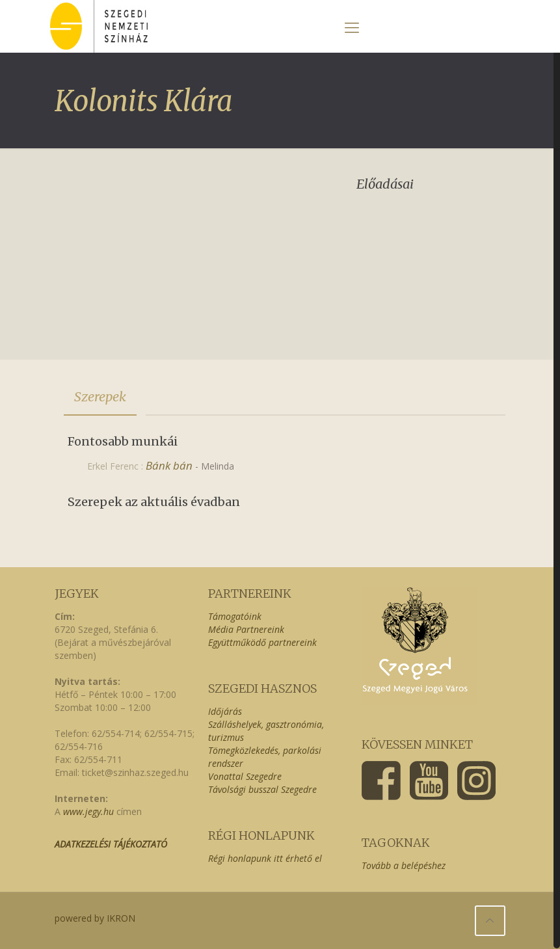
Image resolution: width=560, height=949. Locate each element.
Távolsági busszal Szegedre (262, 789)
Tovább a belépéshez (404, 865)
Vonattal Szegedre (245, 776)
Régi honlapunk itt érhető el (265, 858)
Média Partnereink (246, 629)
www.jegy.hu (88, 811)
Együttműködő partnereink (262, 642)
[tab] (100, 397)
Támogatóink (235, 616)
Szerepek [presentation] (100, 396)
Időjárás (225, 711)
